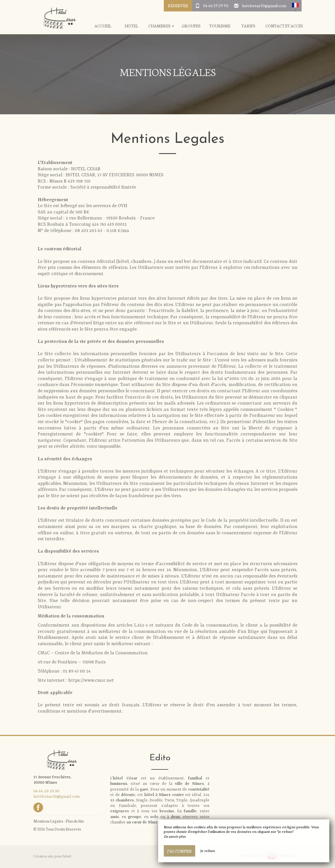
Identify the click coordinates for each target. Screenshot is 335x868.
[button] (295, 6)
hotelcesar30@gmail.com (264, 5)
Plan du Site (75, 821)
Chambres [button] (161, 26)
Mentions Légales (48, 821)
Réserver (178, 5)
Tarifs (248, 26)
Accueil (103, 26)
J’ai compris (179, 851)
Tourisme (220, 26)
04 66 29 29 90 (216, 5)
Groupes (191, 26)
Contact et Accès (284, 26)
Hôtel (131, 26)
